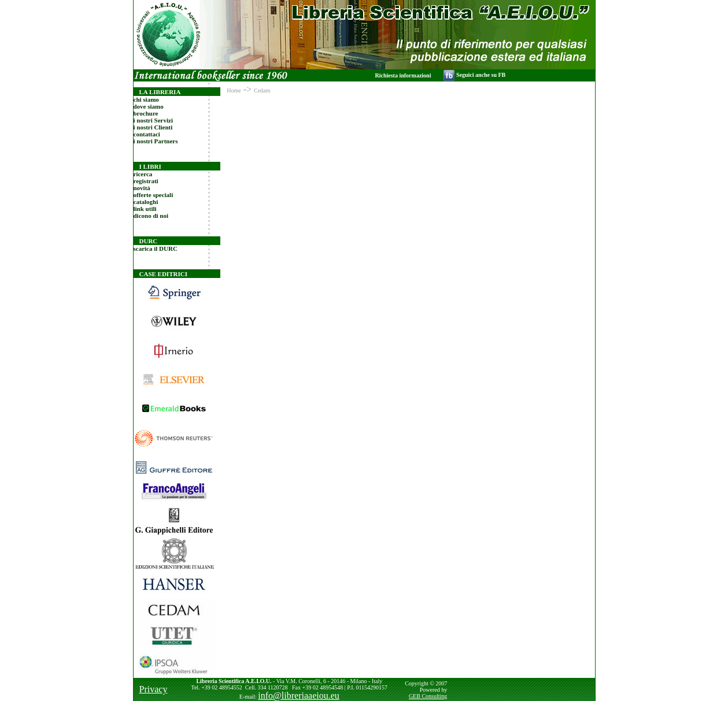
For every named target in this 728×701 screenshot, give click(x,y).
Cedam (262, 90)
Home (234, 90)
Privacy (154, 689)
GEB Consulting (428, 696)
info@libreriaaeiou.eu (298, 696)
